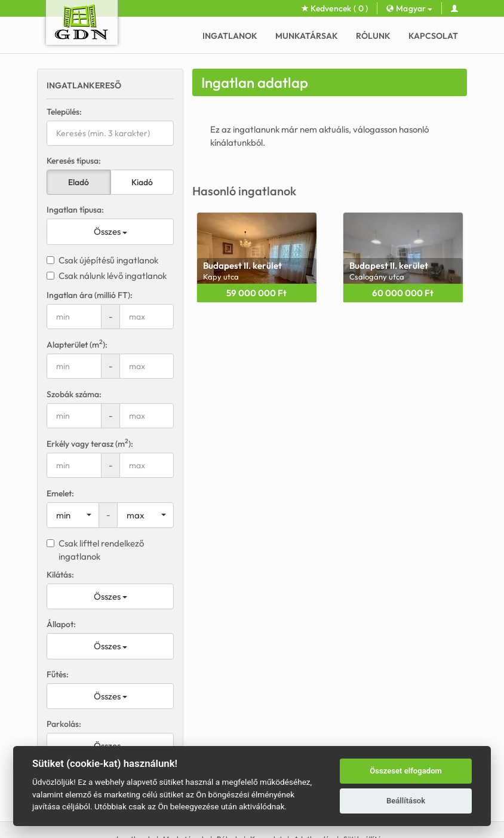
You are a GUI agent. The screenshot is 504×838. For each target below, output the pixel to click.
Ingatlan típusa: (75, 210)
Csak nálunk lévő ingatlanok (107, 276)
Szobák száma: (74, 394)
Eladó (79, 182)
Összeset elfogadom (406, 771)
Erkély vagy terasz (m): (90, 443)
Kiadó (142, 182)
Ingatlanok (230, 36)
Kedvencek (335, 8)
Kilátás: (60, 575)
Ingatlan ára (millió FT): (90, 295)
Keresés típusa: (74, 161)
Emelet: (60, 493)
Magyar (409, 8)
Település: (64, 112)
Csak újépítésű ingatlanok (102, 260)
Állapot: (61, 624)
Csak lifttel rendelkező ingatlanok (95, 550)
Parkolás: (64, 724)
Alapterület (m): (77, 344)
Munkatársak (307, 36)
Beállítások (406, 801)
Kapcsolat (433, 36)
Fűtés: (58, 674)
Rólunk (373, 36)
